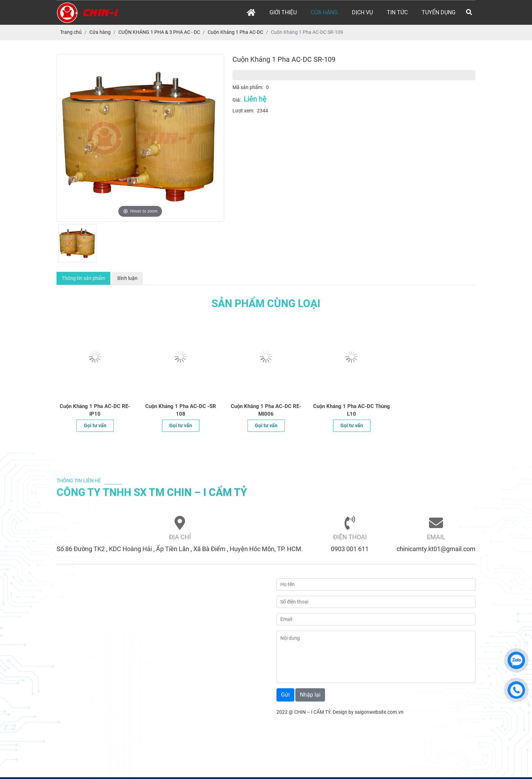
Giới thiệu (283, 12)
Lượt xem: (243, 111)
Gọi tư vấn (95, 425)
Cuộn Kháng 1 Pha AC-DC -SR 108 (181, 410)
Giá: (237, 100)
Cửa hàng (324, 12)
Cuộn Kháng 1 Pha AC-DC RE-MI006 (266, 410)
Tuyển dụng (439, 12)
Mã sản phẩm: (248, 87)
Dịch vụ (362, 12)
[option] (140, 138)
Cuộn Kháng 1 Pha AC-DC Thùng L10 (352, 410)
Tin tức (397, 12)
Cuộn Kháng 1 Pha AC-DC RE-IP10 (95, 410)
